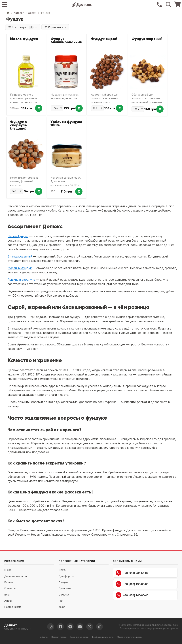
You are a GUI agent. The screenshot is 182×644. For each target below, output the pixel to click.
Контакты (10, 589)
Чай (61, 601)
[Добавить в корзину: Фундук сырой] (120, 108)
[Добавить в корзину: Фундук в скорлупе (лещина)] (39, 191)
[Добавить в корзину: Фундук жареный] (160, 109)
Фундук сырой (104, 39)
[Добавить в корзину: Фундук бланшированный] (79, 108)
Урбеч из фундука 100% (66, 124)
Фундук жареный (147, 39)
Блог (7, 595)
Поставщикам (13, 607)
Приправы (65, 589)
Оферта (44, 637)
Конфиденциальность (103, 637)
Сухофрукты (66, 576)
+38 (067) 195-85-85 (132, 584)
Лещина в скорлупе (21, 280)
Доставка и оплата (16, 576)
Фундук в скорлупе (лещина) (18, 125)
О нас (8, 570)
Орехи (62, 570)
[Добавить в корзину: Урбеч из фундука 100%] (79, 192)
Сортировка (57, 27)
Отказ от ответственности (130, 637)
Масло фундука (24, 39)
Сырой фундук (18, 236)
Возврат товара (59, 637)
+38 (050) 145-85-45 (132, 595)
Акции (8, 601)
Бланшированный (20, 257)
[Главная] (8, 13)
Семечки (64, 595)
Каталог (9, 582)
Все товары (23, 27)
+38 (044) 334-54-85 (132, 573)
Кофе (62, 607)
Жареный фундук (20, 268)
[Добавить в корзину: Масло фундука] (39, 108)
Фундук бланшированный (66, 41)
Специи (63, 582)
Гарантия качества (79, 637)
